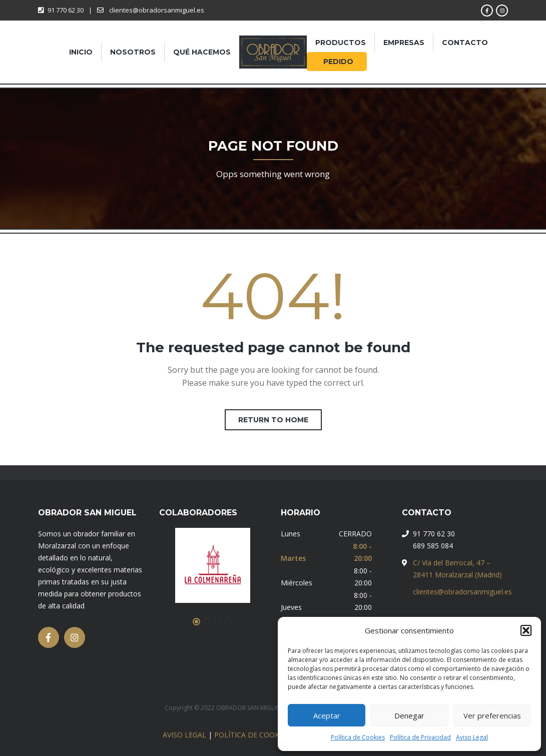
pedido (338, 62)
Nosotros (133, 52)
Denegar (409, 715)
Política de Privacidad (420, 737)
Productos (341, 43)
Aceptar (327, 715)
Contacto (465, 43)
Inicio (81, 52)
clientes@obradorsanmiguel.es (462, 592)
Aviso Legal (472, 737)
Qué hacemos (202, 52)
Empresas (404, 43)
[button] (526, 630)
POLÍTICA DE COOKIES (252, 735)
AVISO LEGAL (184, 735)
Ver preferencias (492, 715)
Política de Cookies (358, 737)
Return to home (273, 420)
